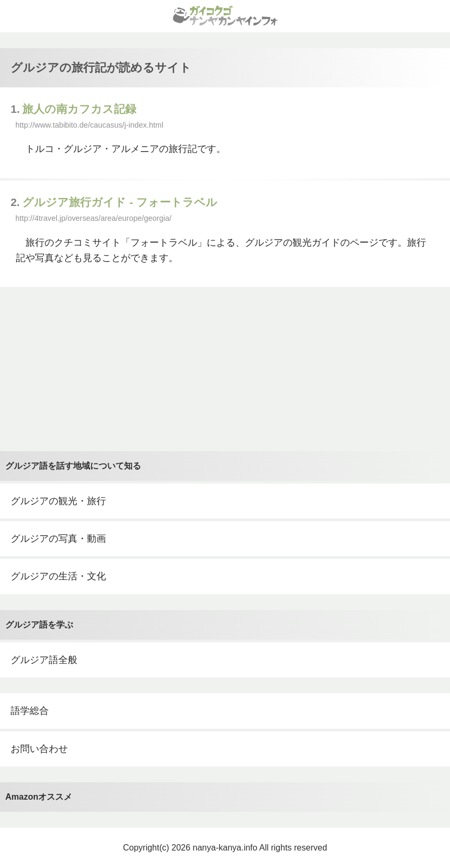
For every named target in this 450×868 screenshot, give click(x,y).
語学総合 (30, 711)
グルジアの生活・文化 (58, 576)
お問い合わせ (39, 749)
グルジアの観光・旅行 (58, 501)
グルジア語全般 (44, 660)
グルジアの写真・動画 (58, 539)
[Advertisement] (225, 369)
